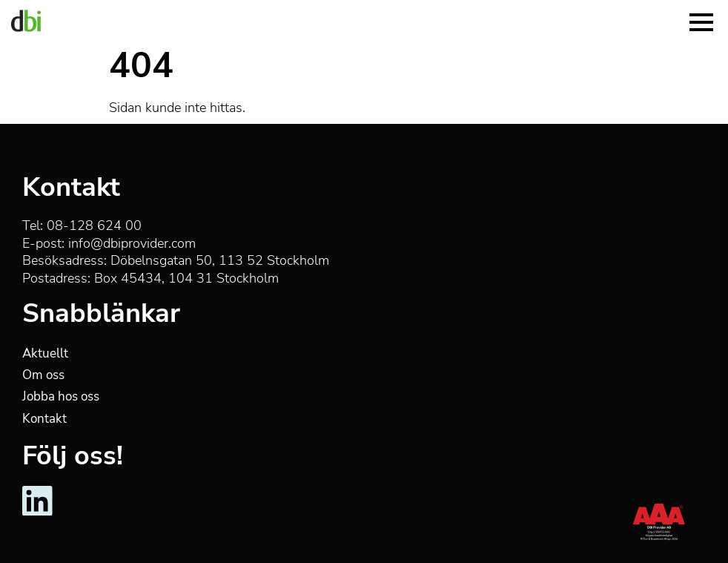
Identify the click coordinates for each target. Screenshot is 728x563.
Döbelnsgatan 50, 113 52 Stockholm (220, 260)
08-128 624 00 (94, 225)
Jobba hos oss (61, 396)
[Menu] (701, 21)
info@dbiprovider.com (132, 243)
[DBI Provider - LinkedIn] (37, 513)
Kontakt (44, 419)
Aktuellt (45, 353)
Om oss (43, 375)
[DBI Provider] (26, 21)
